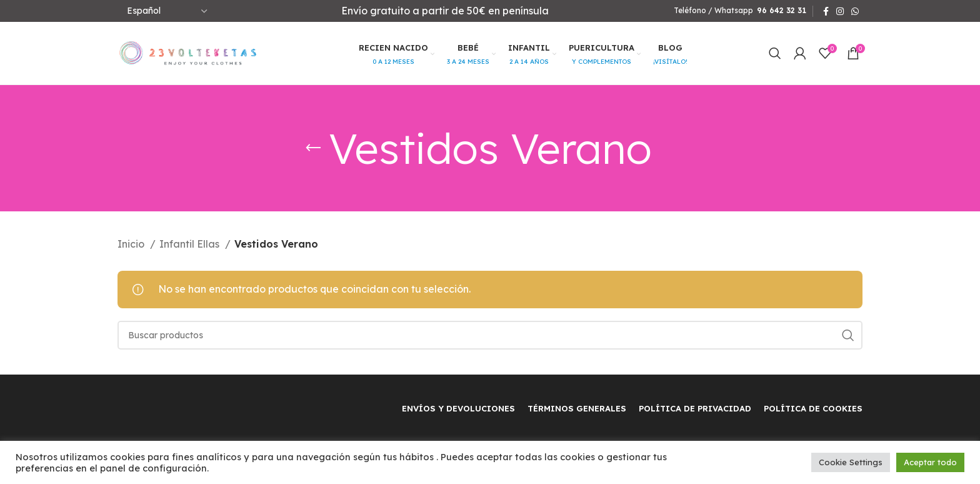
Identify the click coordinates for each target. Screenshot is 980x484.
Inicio (132, 244)
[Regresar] (313, 148)
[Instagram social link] (840, 11)
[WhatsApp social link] (855, 11)
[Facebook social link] (826, 11)
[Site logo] (188, 52)
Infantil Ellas (191, 244)
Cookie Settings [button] (851, 462)
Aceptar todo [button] (930, 462)
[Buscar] (775, 53)
